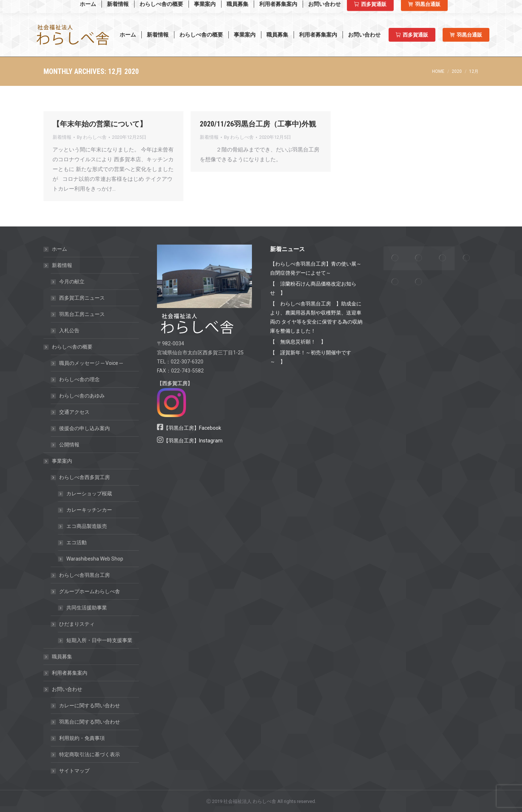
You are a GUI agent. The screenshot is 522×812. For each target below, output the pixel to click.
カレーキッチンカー (89, 510)
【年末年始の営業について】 (100, 124)
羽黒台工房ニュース (82, 314)
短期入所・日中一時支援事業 (99, 640)
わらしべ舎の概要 (69, 347)
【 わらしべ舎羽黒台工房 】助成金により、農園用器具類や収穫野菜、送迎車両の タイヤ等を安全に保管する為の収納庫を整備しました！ (316, 317)
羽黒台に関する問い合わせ (90, 722)
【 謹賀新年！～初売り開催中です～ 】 (311, 357)
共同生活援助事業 (87, 608)
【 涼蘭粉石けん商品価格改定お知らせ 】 (313, 288)
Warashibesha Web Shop (81, 7)
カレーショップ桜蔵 (89, 494)
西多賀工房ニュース (82, 298)
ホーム (59, 249)
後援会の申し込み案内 (84, 428)
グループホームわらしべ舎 (86, 591)
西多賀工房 (390, 7)
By (92, 137)
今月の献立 (72, 282)
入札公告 (69, 330)
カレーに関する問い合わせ (90, 705)
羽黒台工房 (431, 7)
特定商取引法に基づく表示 (90, 754)
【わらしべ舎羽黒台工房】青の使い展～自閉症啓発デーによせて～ (316, 268)
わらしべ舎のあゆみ (82, 396)
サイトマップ (74, 771)
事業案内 (58, 461)
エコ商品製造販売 (87, 526)
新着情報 (62, 137)
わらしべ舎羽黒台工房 (84, 575)
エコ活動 (76, 542)
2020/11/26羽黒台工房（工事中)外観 (258, 124)
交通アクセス (74, 412)
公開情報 (69, 445)
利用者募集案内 (70, 673)
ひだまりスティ (73, 624)
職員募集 (62, 657)
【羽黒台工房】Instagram (193, 441)
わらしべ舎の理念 (79, 379)
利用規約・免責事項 (82, 738)
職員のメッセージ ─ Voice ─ (91, 363)
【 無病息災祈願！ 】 (298, 342)
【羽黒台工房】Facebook (192, 428)
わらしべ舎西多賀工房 (81, 477)
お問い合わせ (63, 689)
